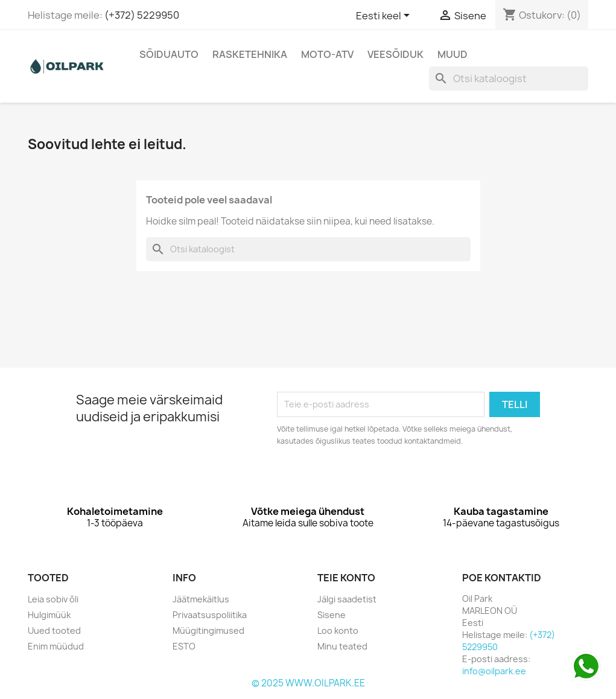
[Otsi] (509, 78)
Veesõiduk (395, 54)
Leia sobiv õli (53, 599)
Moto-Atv (327, 54)
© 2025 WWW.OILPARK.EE (308, 683)
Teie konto (346, 578)
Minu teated (342, 646)
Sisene (332, 615)
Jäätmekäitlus (201, 599)
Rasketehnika (250, 54)
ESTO (184, 646)
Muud (452, 54)
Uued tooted (54, 630)
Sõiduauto (169, 54)
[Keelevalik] (385, 16)
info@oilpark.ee (494, 671)
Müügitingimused (208, 630)
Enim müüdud (56, 646)
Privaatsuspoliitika (210, 615)
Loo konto (338, 630)
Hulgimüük (49, 615)
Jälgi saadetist (347, 599)
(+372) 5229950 (142, 15)
